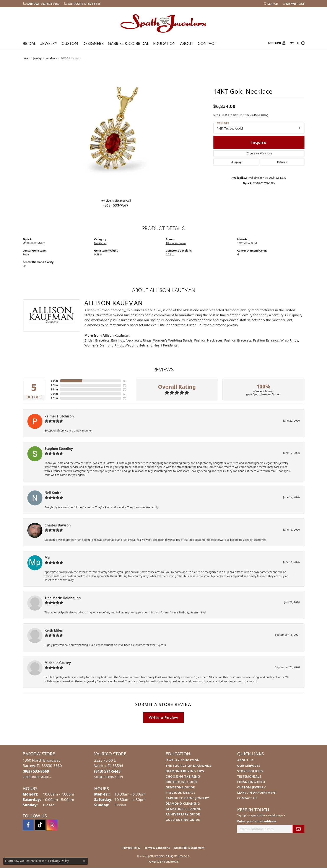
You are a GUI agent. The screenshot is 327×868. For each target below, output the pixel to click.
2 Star (54, 394)
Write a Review (163, 717)
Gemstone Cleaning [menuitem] (184, 809)
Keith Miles (54, 630)
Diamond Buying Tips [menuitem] (185, 771)
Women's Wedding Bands (173, 340)
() (124, 381)
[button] (271, 4)
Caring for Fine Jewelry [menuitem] (188, 798)
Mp (47, 558)
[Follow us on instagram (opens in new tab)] (52, 825)
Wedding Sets (135, 345)
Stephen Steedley (59, 449)
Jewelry (49, 43)
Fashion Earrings (266, 340)
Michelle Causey (58, 663)
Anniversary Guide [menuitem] (183, 814)
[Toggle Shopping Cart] (297, 43)
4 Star (54, 385)
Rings (147, 340)
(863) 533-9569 (116, 205)
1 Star (54, 398)
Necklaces (51, 58)
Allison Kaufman (176, 243)
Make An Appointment (257, 793)
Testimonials (249, 776)
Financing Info (251, 782)
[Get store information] (37, 777)
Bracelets (102, 340)
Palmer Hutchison (59, 416)
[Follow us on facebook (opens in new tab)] (28, 825)
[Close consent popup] (84, 861)
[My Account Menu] (277, 43)
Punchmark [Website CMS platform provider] (171, 862)
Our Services (249, 766)
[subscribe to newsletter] (298, 829)
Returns (282, 162)
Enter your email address (257, 821)
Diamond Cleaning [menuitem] (183, 803)
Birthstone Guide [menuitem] (182, 782)
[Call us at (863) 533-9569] (36, 771)
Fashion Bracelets (238, 340)
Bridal (29, 43)
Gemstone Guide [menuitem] (180, 787)
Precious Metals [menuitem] (181, 793)
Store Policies (250, 771)
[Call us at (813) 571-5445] (107, 771)
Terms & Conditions (157, 848)
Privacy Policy (132, 848)
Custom (70, 43)
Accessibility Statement (189, 848)
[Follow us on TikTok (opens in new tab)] (40, 825)
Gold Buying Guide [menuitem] (183, 820)
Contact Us (247, 798)
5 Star (54, 381)
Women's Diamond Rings (104, 345)
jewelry (37, 58)
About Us (246, 760)
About (187, 43)
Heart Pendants (165, 345)
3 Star (54, 389)
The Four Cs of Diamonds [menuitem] (189, 766)
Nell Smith (53, 493)
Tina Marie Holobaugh (63, 598)
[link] (41, 4)
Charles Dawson (58, 525)
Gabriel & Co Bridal (128, 43)
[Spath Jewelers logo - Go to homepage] (164, 23)
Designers (93, 43)
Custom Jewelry (252, 787)
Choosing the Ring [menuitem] (183, 776)
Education (164, 43)
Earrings (118, 340)
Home (26, 58)
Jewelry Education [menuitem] (183, 760)
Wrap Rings (289, 340)
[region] (116, 130)
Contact (207, 43)
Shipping (236, 162)
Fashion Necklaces (208, 340)
